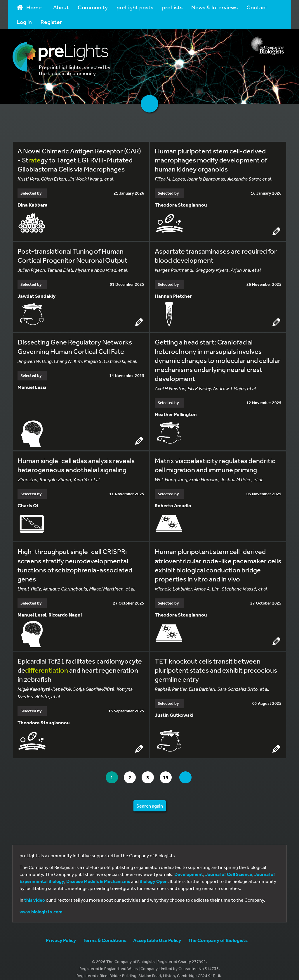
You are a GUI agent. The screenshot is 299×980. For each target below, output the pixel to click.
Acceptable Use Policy (157, 934)
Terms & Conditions (105, 934)
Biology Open (154, 875)
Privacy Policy (61, 934)
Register (51, 22)
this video (35, 894)
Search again (150, 800)
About (61, 7)
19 (170, 771)
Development (189, 868)
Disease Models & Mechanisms (98, 875)
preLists (172, 7)
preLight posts (135, 7)
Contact (257, 7)
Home (29, 7)
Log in (24, 22)
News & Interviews (214, 7)
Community (93, 7)
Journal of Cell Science (229, 868)
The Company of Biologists (218, 934)
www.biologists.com (41, 905)
